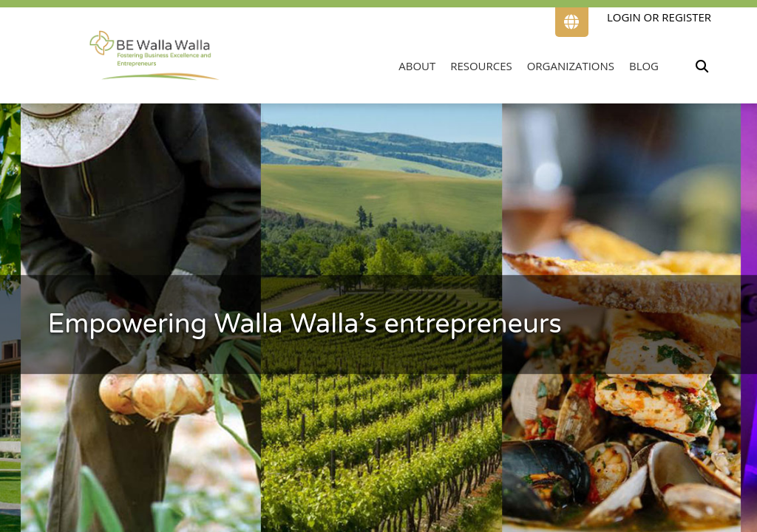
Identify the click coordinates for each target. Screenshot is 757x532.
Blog (644, 66)
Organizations (571, 66)
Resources (481, 66)
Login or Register (659, 17)
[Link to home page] (155, 54)
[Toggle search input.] (701, 66)
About (417, 66)
